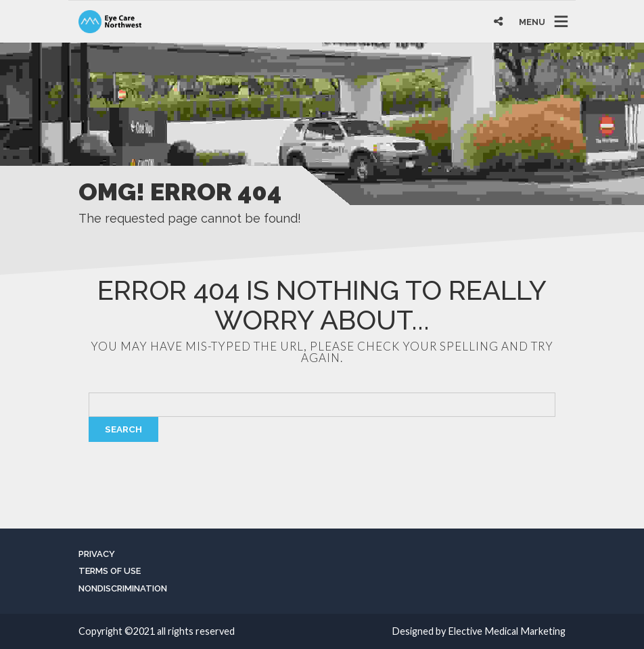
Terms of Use (110, 571)
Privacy (97, 554)
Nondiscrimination (123, 588)
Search (123, 429)
